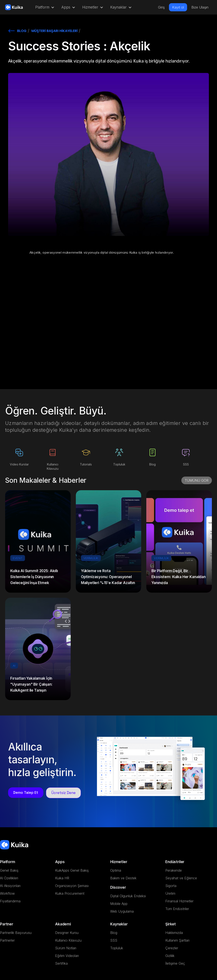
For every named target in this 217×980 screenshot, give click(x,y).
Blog (114, 933)
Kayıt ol (178, 7)
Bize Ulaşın (200, 7)
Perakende (174, 870)
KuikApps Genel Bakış (72, 870)
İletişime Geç (175, 963)
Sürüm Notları (66, 948)
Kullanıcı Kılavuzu (68, 940)
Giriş (161, 7)
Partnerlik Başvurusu (16, 933)
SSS (114, 940)
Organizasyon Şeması (72, 886)
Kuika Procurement (70, 893)
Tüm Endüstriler (177, 909)
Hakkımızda (174, 933)
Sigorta (171, 886)
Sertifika (61, 963)
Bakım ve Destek (123, 878)
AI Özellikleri (9, 878)
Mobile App (119, 904)
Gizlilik (170, 956)
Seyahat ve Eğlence (181, 878)
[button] (44, 7)
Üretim (170, 893)
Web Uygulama (122, 911)
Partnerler (7, 940)
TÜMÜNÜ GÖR (197, 480)
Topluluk (117, 948)
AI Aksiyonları (10, 886)
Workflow (7, 893)
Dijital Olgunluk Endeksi (128, 896)
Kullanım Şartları (177, 940)
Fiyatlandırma (10, 901)
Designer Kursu (67, 933)
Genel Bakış (9, 870)
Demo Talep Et (26, 792)
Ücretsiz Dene (63, 793)
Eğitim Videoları (67, 956)
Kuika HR (62, 878)
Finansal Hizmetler (179, 901)
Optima (116, 870)
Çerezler (172, 948)
